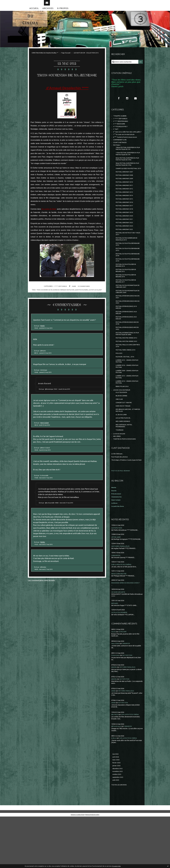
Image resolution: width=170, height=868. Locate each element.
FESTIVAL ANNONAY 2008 (125, 192)
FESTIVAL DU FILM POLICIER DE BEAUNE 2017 (127, 309)
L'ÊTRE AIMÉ (116, 585)
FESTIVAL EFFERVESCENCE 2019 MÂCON (128, 338)
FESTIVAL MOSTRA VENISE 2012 (128, 372)
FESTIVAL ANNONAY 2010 (125, 199)
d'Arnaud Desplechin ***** (67, 104)
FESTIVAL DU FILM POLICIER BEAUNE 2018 (126, 280)
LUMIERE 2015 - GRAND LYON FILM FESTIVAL (127, 398)
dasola (114, 680)
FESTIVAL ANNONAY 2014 (125, 214)
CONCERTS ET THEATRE (125, 444)
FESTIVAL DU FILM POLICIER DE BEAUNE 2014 (127, 291)
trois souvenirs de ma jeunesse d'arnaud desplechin (54, 306)
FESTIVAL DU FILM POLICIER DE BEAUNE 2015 (127, 297)
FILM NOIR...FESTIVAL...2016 (126, 393)
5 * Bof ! (116, 136)
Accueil (34, 13)
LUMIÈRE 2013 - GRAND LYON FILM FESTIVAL (127, 416)
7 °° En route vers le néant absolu (126, 144)
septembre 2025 (119, 828)
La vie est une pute (120, 479)
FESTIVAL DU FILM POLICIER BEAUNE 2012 (126, 268)
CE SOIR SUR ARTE (119, 641)
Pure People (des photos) (121, 502)
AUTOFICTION (117, 576)
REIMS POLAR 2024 (123, 426)
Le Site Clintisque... (118, 499)
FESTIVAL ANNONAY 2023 (125, 244)
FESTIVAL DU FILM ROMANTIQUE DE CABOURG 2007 (128, 315)
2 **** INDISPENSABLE (122, 127)
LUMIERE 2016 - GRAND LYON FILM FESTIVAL (127, 404)
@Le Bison (115, 763)
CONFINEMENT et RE (121, 150)
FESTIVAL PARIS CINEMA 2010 (127, 386)
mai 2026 (116, 803)
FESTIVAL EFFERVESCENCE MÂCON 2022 (126, 362)
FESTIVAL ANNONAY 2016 (125, 222)
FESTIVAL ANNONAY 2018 (125, 229)
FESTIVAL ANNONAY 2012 (125, 207)
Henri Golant (45, 457)
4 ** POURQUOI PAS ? (121, 133)
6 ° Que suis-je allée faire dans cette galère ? (126, 140)
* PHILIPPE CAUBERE (121, 121)
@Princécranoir (117, 775)
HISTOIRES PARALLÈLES (121, 594)
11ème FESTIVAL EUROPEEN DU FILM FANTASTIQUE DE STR (128, 166)
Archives (48, 13)
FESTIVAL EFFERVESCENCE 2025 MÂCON (128, 350)
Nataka (43, 589)
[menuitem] (34, 13)
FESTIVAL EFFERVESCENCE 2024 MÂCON (128, 344)
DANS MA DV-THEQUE (124, 448)
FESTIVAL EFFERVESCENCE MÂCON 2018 (126, 356)
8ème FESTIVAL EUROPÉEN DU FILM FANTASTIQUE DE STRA (127, 172)
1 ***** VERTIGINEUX (60, 302)
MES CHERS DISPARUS (124, 465)
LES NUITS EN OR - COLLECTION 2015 (48, 62)
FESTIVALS (117, 156)
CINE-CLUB (120, 440)
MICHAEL (115, 652)
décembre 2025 (118, 819)
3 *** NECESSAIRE (120, 130)
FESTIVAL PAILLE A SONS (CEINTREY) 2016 (125, 381)
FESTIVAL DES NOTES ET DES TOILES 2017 (127, 256)
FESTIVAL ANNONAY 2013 (125, 210)
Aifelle (114, 740)
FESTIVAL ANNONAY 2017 (125, 225)
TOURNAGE (120, 475)
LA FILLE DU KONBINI (120, 661)
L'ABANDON (116, 604)
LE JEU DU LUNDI (122, 457)
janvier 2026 (117, 816)
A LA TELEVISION (122, 433)
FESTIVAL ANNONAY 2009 (125, 195)
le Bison (114, 787)
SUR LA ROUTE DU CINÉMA (122, 613)
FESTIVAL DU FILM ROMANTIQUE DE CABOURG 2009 (128, 321)
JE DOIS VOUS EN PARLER (123, 430)
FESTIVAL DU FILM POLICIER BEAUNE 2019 (126, 286)
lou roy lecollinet (97, 306)
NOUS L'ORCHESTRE (120, 622)
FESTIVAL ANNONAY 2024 (125, 248)
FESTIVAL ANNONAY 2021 (125, 240)
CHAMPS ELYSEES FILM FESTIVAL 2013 (128, 183)
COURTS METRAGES (121, 153)
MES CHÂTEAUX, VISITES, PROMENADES (125, 470)
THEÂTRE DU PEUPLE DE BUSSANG (127, 485)
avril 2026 (116, 806)
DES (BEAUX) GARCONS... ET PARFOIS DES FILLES (126, 453)
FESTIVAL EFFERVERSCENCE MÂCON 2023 (126, 332)
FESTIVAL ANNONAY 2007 (125, 188)
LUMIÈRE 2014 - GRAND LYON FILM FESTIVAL (127, 421)
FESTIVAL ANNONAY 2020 (125, 237)
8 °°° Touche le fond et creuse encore (127, 147)
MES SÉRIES (118, 482)
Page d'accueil (71, 57)
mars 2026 (116, 809)
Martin (43, 347)
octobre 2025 (117, 825)
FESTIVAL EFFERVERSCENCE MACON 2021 (126, 327)
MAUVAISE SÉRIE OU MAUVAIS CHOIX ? (127, 631)
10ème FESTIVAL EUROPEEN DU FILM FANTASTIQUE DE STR (128, 160)
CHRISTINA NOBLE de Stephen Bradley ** (47, 57)
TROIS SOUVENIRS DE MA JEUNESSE (67, 87)
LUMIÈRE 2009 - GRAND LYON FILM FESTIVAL (127, 410)
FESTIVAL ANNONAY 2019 (125, 233)
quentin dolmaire (82, 306)
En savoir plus (116, 866)
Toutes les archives (120, 836)
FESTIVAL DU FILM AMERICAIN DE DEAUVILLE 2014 (128, 262)
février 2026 (117, 812)
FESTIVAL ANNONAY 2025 (125, 252)
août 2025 (116, 831)
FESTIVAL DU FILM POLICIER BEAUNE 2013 (126, 274)
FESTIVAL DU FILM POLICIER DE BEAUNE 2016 (127, 303)
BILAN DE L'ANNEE (123, 437)
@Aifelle (115, 716)
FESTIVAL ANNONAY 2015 (125, 218)
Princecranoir (116, 704)
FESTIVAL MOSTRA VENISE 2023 (128, 376)
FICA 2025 (119, 389)
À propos (63, 13)
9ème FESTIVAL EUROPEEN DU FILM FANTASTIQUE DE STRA (127, 177)
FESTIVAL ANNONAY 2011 (125, 203)
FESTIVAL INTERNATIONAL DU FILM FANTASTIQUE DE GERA (127, 368)
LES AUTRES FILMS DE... (124, 461)
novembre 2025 (118, 822)
